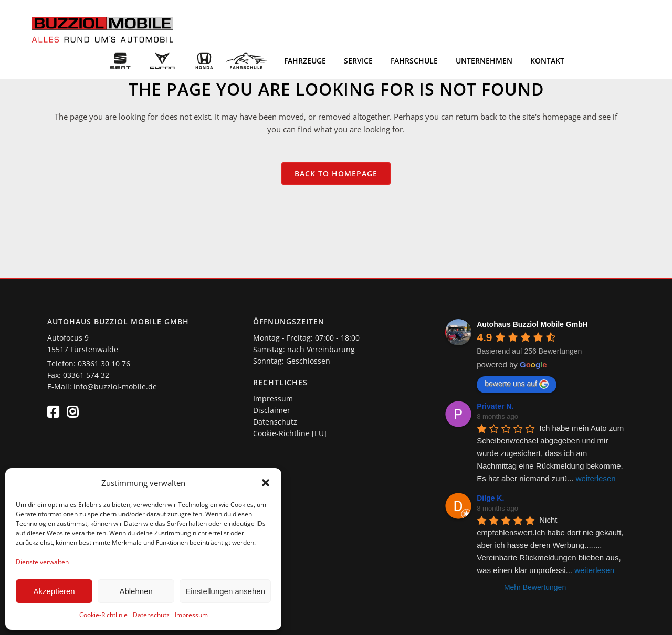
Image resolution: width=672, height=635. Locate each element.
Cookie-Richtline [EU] (290, 433)
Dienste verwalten (42, 562)
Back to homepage (336, 173)
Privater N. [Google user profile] (495, 406)
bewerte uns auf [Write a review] (517, 384)
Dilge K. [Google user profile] (490, 498)
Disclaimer (272, 410)
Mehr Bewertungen (535, 587)
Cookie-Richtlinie (103, 615)
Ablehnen (136, 591)
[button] (266, 483)
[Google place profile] (532, 324)
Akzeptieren (54, 591)
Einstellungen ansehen (225, 591)
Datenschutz (151, 615)
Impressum (191, 615)
